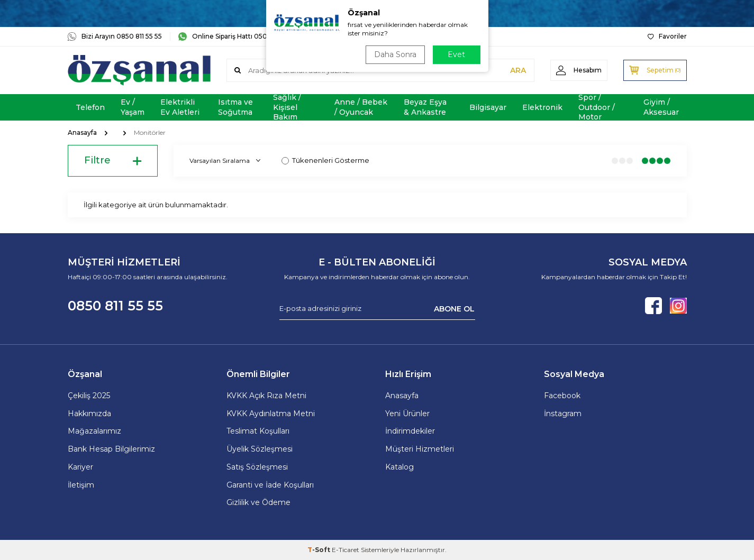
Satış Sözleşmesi (257, 467)
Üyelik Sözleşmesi (260, 449)
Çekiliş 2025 (89, 396)
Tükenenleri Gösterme (325, 160)
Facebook (562, 396)
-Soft (320, 550)
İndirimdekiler (410, 431)
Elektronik (542, 107)
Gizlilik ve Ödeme (258, 502)
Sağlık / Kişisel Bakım (287, 107)
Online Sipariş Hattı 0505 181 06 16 (238, 36)
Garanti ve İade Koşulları (270, 485)
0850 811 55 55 (115, 306)
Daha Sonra (395, 54)
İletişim (81, 485)
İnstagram (563, 414)
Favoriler (667, 36)
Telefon (90, 107)
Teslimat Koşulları (258, 431)
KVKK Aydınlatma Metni (271, 414)
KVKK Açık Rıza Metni (266, 396)
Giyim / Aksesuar (661, 107)
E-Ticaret (346, 550)
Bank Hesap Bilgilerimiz (111, 449)
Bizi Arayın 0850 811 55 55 (115, 36)
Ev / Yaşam (133, 107)
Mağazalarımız (94, 431)
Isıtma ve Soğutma (235, 107)
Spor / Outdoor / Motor (597, 107)
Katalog (399, 467)
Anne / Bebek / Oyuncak (361, 107)
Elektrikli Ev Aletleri (180, 107)
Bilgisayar (488, 107)
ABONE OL (454, 308)
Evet (456, 54)
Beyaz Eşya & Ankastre (425, 107)
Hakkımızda (89, 414)
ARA (518, 70)
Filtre (113, 161)
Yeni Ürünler (407, 414)
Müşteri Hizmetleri (420, 449)
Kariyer (80, 467)
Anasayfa (82, 132)
